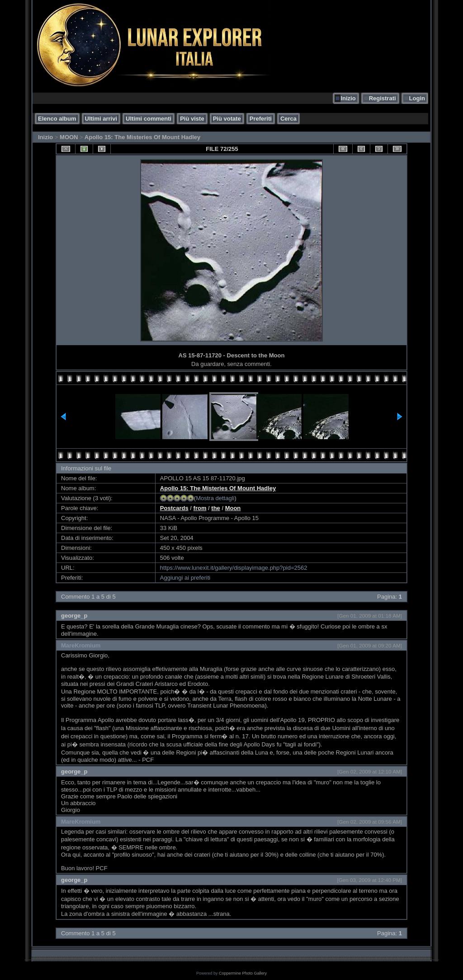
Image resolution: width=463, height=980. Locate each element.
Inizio (348, 98)
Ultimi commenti (149, 119)
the (216, 508)
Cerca (288, 119)
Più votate (227, 119)
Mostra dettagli (215, 498)
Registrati (383, 98)
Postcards (174, 508)
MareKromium (81, 645)
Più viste (192, 119)
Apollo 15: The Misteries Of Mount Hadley (142, 137)
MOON (69, 137)
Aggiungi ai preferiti (185, 578)
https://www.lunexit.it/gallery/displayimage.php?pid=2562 (234, 568)
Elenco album (57, 119)
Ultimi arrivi (101, 119)
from (200, 508)
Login (417, 98)
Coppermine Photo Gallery (243, 973)
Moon (233, 508)
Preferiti (261, 119)
